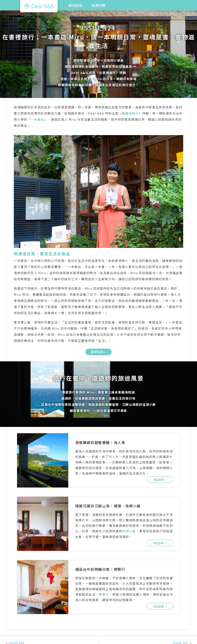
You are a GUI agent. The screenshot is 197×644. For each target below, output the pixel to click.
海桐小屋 (129, 531)
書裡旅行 (132, 113)
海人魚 (114, 457)
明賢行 (104, 594)
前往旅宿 (158, 480)
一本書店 (37, 119)
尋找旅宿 (75, 5)
